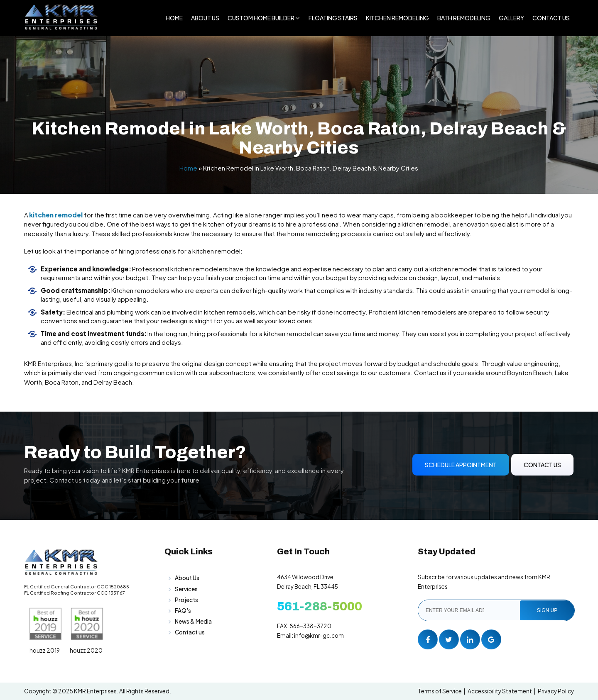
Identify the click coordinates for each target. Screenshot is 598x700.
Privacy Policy (556, 691)
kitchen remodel (55, 215)
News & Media (193, 621)
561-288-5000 (320, 606)
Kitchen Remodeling (397, 18)
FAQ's (183, 611)
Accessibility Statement (500, 691)
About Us (205, 18)
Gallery (511, 18)
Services (186, 589)
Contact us (190, 632)
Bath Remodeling (464, 18)
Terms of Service (440, 691)
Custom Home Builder (261, 18)
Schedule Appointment (461, 465)
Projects (186, 600)
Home (174, 18)
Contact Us (551, 18)
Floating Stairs (333, 18)
